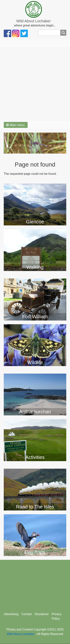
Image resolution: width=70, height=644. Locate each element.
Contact (27, 614)
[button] (16, 125)
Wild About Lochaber (34, 21)
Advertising (11, 614)
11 (50, 146)
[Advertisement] (35, 84)
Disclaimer (42, 614)
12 (54, 146)
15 (35, 150)
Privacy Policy (57, 616)
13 (59, 146)
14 (63, 146)
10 (46, 146)
